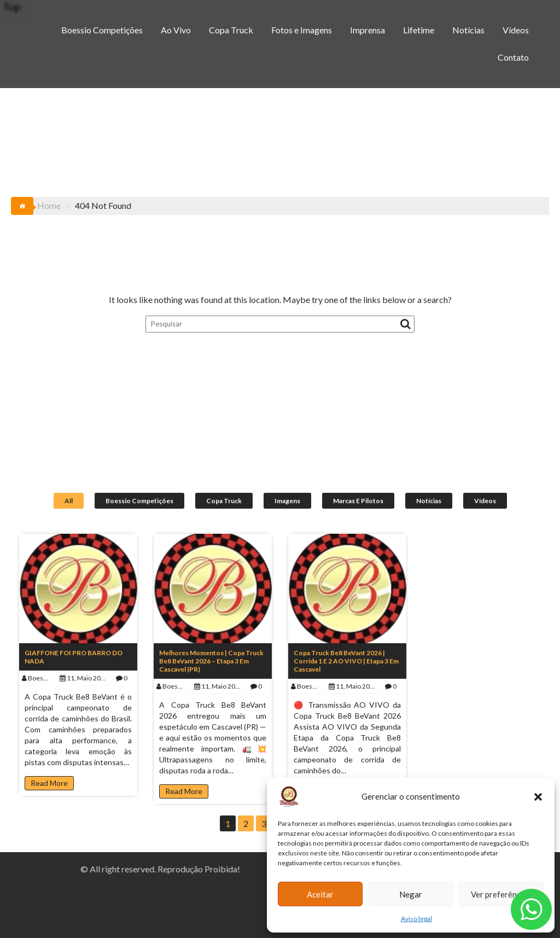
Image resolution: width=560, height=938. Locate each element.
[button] (538, 797)
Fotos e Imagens (302, 30)
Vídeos (516, 30)
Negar (411, 894)
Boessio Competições (102, 30)
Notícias (468, 30)
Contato (513, 57)
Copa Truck (231, 30)
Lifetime (419, 30)
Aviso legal (416, 919)
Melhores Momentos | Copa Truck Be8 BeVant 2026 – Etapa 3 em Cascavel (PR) (211, 661)
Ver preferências (501, 894)
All (69, 501)
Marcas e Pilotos (358, 501)
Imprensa (367, 30)
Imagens (287, 501)
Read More (49, 783)
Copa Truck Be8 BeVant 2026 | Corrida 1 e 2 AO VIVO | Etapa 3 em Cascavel (346, 661)
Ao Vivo (176, 30)
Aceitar (320, 894)
